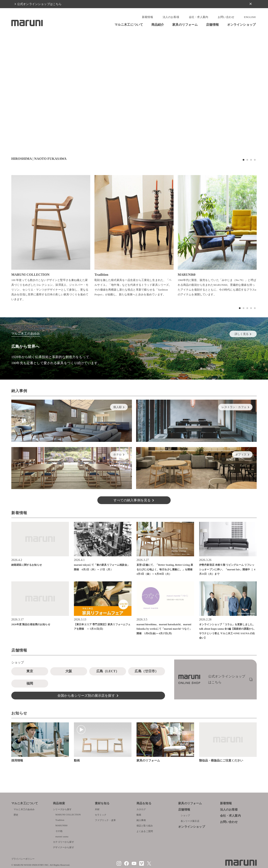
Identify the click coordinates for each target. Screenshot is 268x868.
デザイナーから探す (63, 847)
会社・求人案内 (198, 17)
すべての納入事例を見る (132, 500)
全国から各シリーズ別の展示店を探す (86, 696)
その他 (59, 831)
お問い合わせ (226, 17)
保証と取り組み (145, 826)
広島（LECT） (108, 671)
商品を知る (144, 803)
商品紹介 (158, 25)
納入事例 (141, 820)
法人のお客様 (171, 17)
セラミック (101, 815)
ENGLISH (250, 17)
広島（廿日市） (146, 671)
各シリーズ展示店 (190, 821)
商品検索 (59, 803)
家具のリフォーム (185, 25)
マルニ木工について (129, 25)
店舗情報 (212, 25)
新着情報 (148, 17)
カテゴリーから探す (63, 842)
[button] (244, 160)
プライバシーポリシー (23, 859)
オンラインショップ (241, 25)
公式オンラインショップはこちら (39, 4)
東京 (30, 671)
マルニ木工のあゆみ (24, 809)
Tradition (60, 820)
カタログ (141, 809)
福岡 (30, 683)
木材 (97, 809)
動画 (139, 815)
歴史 (16, 815)
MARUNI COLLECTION (68, 815)
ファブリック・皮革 (105, 820)
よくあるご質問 (145, 831)
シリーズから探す (62, 809)
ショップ (185, 815)
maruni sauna (62, 836)
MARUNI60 (62, 825)
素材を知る (102, 803)
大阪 (69, 671)
